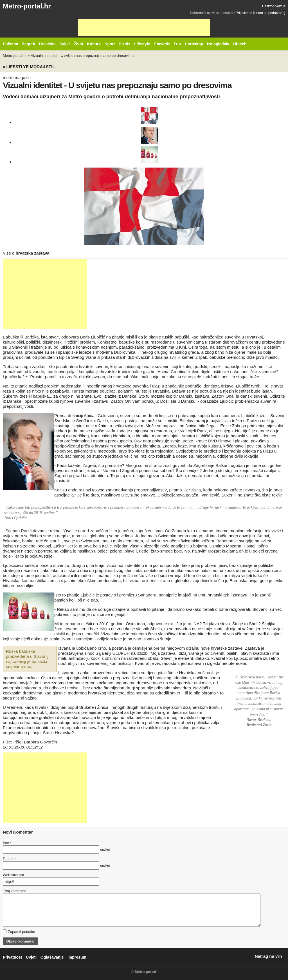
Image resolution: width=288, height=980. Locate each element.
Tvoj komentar (14, 891)
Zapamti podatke (19, 932)
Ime (7, 843)
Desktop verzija (274, 6)
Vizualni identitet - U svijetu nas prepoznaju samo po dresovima (82, 56)
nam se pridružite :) (271, 13)
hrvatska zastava (33, 253)
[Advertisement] (144, 28)
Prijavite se (244, 13)
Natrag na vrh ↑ (270, 956)
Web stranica (13, 875)
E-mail (9, 859)
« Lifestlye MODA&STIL (29, 67)
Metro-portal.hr (27, 6)
